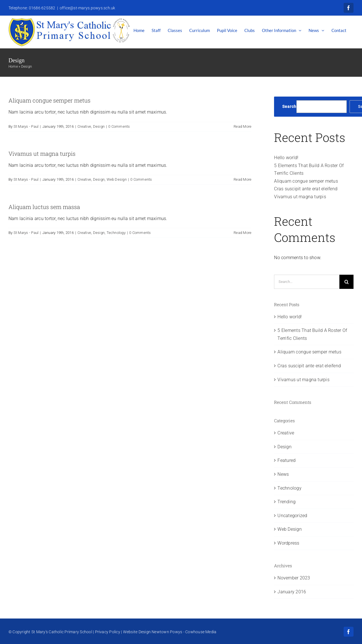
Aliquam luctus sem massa (44, 207)
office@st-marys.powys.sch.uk (88, 8)
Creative (84, 126)
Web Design (117, 179)
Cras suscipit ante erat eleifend (306, 189)
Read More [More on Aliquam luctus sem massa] (243, 233)
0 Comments (119, 126)
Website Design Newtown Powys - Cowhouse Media (170, 632)
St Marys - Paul (26, 126)
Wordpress (288, 543)
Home (13, 67)
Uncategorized (292, 516)
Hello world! (286, 158)
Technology (116, 233)
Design (99, 126)
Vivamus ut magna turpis (42, 153)
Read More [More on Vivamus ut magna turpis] (243, 179)
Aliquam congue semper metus (49, 100)
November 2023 (294, 578)
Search (289, 106)
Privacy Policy (108, 632)
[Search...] (307, 282)
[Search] (346, 282)
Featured (286, 460)
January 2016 (292, 592)
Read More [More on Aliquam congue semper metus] (243, 126)
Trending (286, 502)
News (283, 474)
